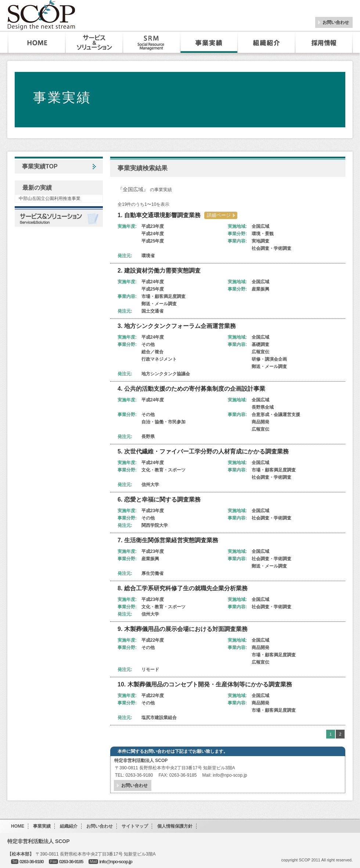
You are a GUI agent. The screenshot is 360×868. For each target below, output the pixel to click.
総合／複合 (152, 352)
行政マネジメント (159, 359)
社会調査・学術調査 (271, 248)
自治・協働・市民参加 (163, 422)
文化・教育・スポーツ (163, 470)
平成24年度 (153, 234)
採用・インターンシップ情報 (325, 42)
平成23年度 (153, 226)
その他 (148, 344)
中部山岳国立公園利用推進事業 (50, 198)
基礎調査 (260, 344)
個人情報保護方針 (175, 826)
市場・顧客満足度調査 (163, 296)
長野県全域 (263, 407)
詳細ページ (219, 215)
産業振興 (260, 289)
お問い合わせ (336, 22)
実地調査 (260, 241)
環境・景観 (263, 234)
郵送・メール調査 (159, 304)
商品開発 (260, 422)
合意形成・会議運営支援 (276, 415)
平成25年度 (153, 241)
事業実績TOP (40, 166)
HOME (37, 42)
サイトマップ (135, 826)
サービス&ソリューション (94, 42)
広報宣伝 (260, 352)
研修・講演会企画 (269, 359)
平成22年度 (153, 640)
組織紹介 (266, 42)
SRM (152, 42)
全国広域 (260, 226)
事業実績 (209, 42)
